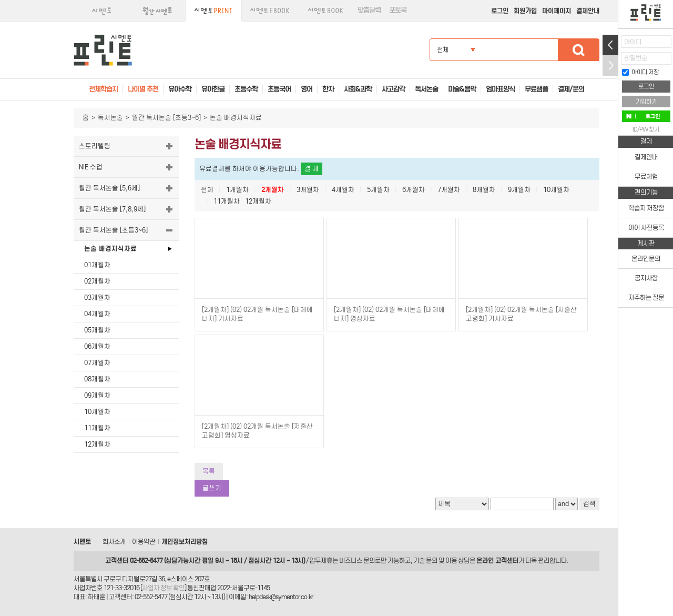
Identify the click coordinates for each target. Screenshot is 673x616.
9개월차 (519, 190)
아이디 (633, 42)
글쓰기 (212, 488)
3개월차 (308, 190)
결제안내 (588, 11)
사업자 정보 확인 (163, 588)
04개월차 (97, 314)
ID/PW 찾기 (646, 129)
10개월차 (97, 412)
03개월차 (97, 297)
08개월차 (97, 379)
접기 (610, 65)
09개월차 (97, 395)
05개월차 (97, 330)
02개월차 (97, 281)
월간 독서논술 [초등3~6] (166, 118)
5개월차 (378, 190)
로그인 (500, 11)
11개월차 (97, 428)
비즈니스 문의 (357, 561)
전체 (207, 190)
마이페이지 (557, 11)
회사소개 (114, 542)
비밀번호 (636, 58)
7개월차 (449, 190)
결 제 (312, 169)
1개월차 (237, 190)
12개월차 (97, 444)
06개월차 (97, 346)
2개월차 (273, 190)
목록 (209, 471)
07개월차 (97, 363)
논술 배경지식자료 (110, 249)
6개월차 (414, 190)
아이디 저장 (640, 72)
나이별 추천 (143, 89)
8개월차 (484, 190)
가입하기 (646, 102)
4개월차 (343, 190)
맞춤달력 (369, 10)
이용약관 (144, 542)
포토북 (398, 10)
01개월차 (97, 265)
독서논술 (110, 118)
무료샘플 (536, 89)
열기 (610, 45)
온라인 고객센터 (497, 561)
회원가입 (525, 11)
